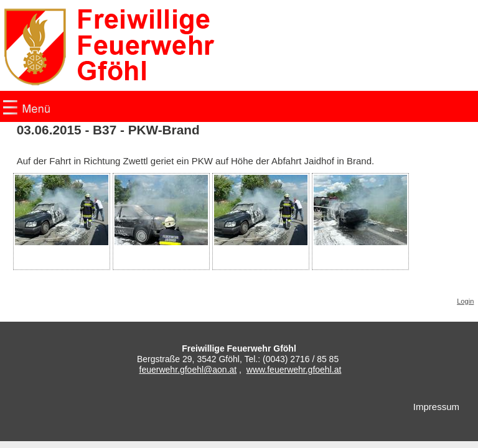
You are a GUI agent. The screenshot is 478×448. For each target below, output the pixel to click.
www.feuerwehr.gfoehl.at (294, 370)
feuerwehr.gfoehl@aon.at (188, 370)
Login (465, 301)
